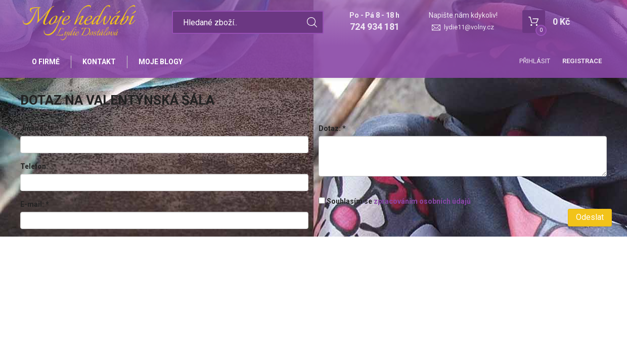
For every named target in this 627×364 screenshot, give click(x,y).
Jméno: (35, 128)
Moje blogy (161, 62)
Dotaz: (332, 128)
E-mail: (35, 204)
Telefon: (34, 166)
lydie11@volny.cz (469, 27)
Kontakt (99, 62)
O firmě (46, 62)
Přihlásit (535, 61)
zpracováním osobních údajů (422, 201)
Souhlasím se (395, 201)
